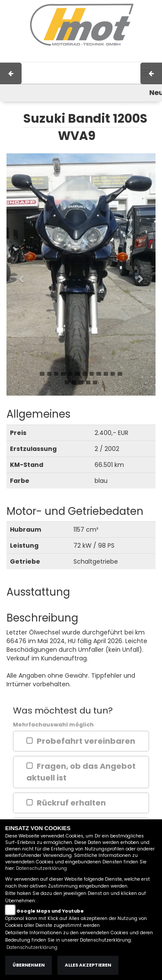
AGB (86, 57)
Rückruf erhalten (71, 803)
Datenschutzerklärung (41, 868)
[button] (18, 274)
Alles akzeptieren (88, 965)
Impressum (57, 57)
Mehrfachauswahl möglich (53, 725)
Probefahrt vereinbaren (86, 741)
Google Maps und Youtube (50, 911)
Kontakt (111, 57)
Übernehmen (29, 965)
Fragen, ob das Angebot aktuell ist (81, 772)
